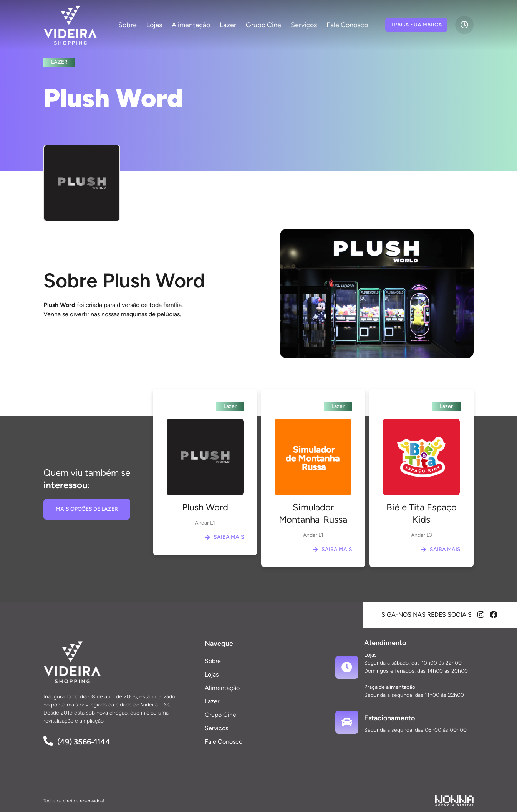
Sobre (128, 25)
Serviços (304, 25)
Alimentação (191, 25)
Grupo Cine (263, 25)
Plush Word (205, 507)
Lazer (228, 25)
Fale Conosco (347, 25)
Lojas (154, 25)
